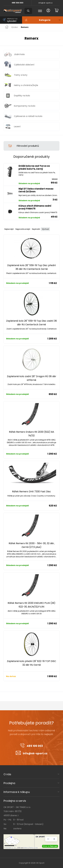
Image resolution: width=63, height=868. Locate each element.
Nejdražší (36, 229)
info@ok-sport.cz (45, 3)
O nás (7, 774)
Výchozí (45, 229)
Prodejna (9, 783)
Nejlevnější (9, 229)
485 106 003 (17, 3)
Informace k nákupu (17, 792)
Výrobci (15, 27)
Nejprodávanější (23, 229)
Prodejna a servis (15, 801)
